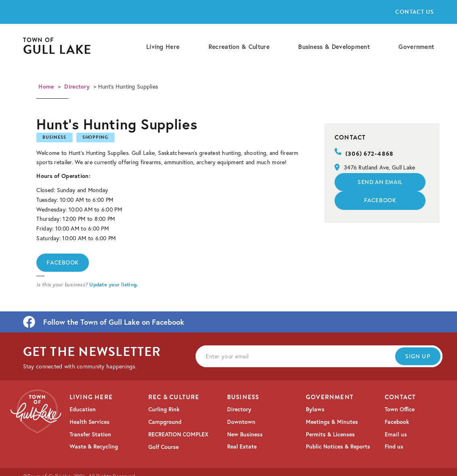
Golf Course (163, 447)
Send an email (380, 182)
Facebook (62, 262)
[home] (57, 47)
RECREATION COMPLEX (178, 434)
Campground (165, 422)
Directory (77, 87)
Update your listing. (114, 284)
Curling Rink (164, 409)
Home (46, 87)
